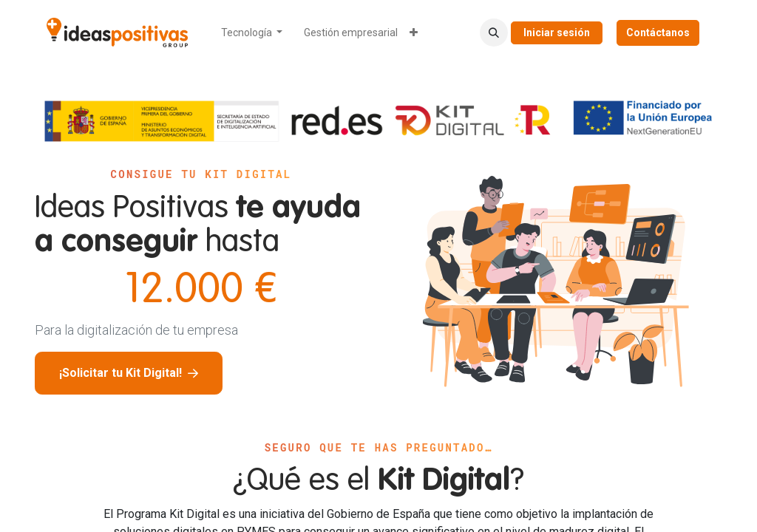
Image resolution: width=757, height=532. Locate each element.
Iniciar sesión (557, 33)
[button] (494, 33)
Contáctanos (658, 33)
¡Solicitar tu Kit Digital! (129, 373)
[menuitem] (252, 33)
